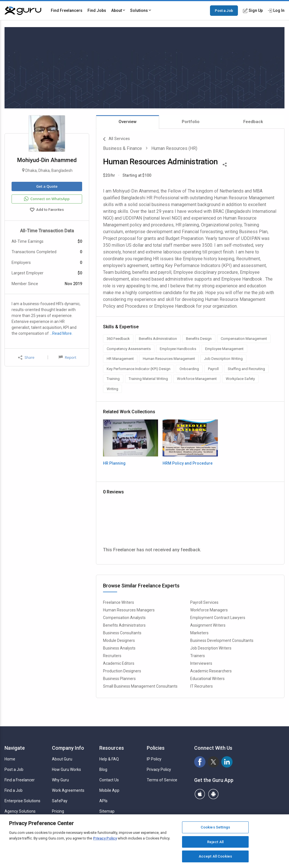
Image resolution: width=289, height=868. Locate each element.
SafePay (60, 801)
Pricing (58, 811)
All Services (116, 139)
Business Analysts (119, 648)
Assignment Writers (208, 625)
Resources (112, 748)
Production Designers (122, 671)
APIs (103, 801)
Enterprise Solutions (22, 801)
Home (10, 759)
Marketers (199, 633)
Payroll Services (204, 602)
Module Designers (119, 640)
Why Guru (60, 780)
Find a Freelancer (20, 780)
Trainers (198, 656)
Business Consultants (122, 633)
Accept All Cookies (215, 856)
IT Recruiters (202, 686)
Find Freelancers (67, 10)
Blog (103, 769)
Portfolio (191, 122)
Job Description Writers (211, 648)
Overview (128, 122)
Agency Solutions (20, 811)
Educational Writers (207, 679)
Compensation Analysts (124, 618)
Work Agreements (68, 790)
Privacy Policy (159, 769)
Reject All (215, 842)
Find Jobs (97, 10)
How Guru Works (66, 769)
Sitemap (107, 811)
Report (67, 357)
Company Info (68, 748)
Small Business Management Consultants (140, 686)
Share (26, 358)
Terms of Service (162, 780)
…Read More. (61, 333)
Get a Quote (47, 186)
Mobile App (109, 790)
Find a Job (14, 790)
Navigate (15, 748)
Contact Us (109, 780)
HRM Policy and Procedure (188, 463)
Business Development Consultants (222, 640)
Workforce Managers (209, 610)
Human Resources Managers (129, 610)
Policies (156, 748)
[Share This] (225, 164)
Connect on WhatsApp (47, 199)
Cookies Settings (215, 827)
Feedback (253, 122)
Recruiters (112, 656)
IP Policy (154, 759)
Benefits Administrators (124, 625)
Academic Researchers (211, 671)
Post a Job (224, 10)
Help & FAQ (109, 759)
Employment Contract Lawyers (218, 618)
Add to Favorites (47, 210)
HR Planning (114, 463)
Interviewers (201, 663)
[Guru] (23, 11)
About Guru (62, 759)
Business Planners (119, 679)
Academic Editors (119, 663)
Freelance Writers (119, 602)
